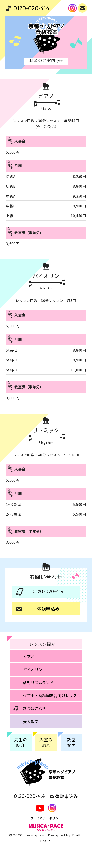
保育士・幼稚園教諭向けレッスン (52, 695)
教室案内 (71, 743)
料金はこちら (35, 708)
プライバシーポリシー (46, 818)
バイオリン (33, 669)
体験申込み (83, 8)
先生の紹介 (21, 743)
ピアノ (29, 656)
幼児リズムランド (38, 682)
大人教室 (31, 722)
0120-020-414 (31, 8)
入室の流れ (46, 743)
